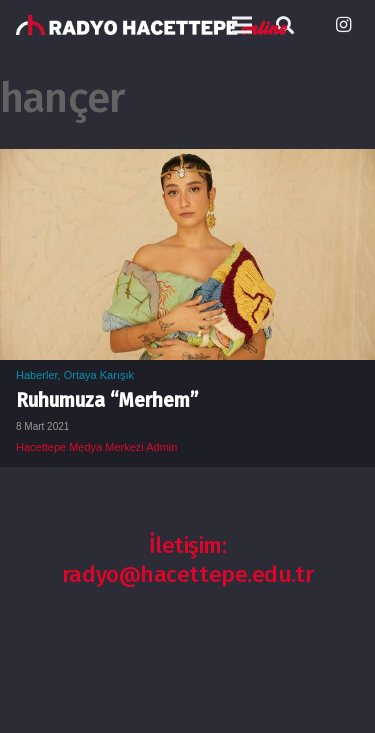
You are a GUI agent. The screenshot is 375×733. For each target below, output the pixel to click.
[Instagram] (343, 25)
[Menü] (242, 25)
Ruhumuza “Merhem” (107, 400)
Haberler (37, 375)
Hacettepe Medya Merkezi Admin (96, 447)
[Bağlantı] (151, 25)
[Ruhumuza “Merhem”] (187, 163)
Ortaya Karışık (99, 375)
